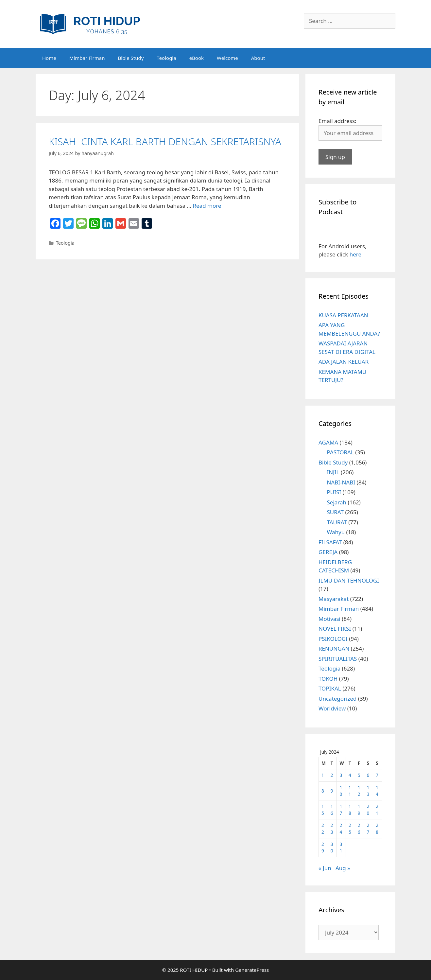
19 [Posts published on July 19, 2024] (359, 809)
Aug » (343, 868)
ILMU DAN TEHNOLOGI (349, 580)
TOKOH (328, 679)
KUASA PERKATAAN (343, 315)
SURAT (335, 512)
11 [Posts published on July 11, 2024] (350, 791)
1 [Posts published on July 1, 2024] (323, 775)
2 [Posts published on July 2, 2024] (332, 775)
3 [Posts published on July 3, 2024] (341, 775)
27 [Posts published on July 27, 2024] (368, 828)
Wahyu (336, 532)
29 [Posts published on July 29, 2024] (323, 847)
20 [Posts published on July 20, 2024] (368, 809)
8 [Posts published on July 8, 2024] (323, 791)
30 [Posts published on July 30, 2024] (332, 847)
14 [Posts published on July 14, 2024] (377, 791)
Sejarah (337, 502)
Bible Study (131, 58)
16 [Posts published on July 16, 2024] (332, 809)
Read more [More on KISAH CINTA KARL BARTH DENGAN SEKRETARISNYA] (207, 206)
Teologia (166, 58)
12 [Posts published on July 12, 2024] (359, 791)
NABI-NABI (341, 482)
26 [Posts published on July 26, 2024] (359, 828)
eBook (197, 58)
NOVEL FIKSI (335, 629)
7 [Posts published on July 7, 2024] (377, 775)
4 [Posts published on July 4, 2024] (350, 775)
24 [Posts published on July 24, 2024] (341, 828)
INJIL (333, 472)
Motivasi (329, 619)
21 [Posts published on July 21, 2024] (377, 809)
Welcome (227, 58)
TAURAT (337, 522)
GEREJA (328, 552)
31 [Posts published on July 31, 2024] (341, 847)
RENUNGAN (334, 648)
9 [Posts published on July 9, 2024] (332, 791)
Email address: (337, 121)
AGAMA (328, 442)
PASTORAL (340, 452)
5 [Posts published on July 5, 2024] (359, 775)
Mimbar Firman (87, 58)
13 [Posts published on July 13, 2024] (368, 791)
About (258, 58)
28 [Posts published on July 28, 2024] (377, 828)
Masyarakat (334, 599)
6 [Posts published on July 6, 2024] (368, 775)
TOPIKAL (330, 688)
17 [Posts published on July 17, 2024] (341, 809)
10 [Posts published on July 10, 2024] (341, 791)
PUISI (334, 492)
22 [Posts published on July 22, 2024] (323, 828)
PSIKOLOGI (333, 639)
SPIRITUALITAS (338, 659)
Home (49, 58)
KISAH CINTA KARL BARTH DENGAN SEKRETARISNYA (165, 141)
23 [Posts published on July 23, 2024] (332, 828)
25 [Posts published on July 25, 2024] (350, 828)
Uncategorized (338, 699)
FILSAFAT (330, 542)
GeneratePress (252, 970)
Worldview (332, 708)
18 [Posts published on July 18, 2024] (350, 809)
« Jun (325, 868)
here (355, 254)
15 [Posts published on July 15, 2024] (323, 809)
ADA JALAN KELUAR (344, 362)
